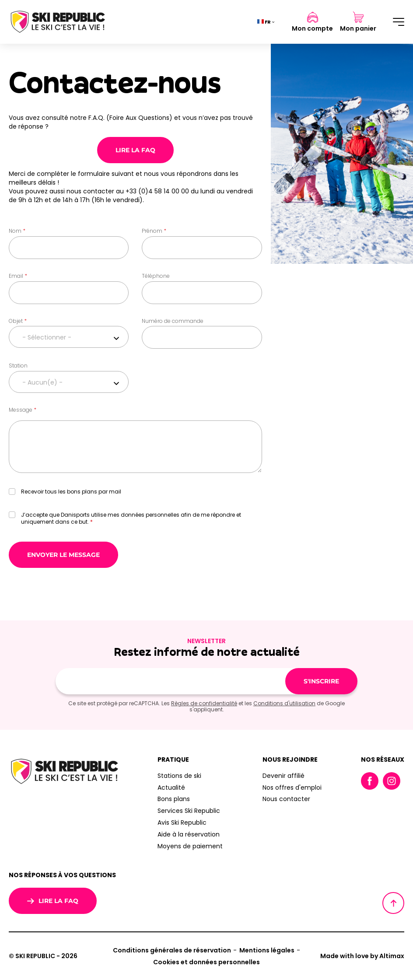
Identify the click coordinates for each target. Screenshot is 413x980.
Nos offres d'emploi (292, 787)
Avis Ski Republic (182, 822)
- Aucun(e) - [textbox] (42, 382)
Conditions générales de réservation (172, 950)
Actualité (171, 787)
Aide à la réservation (189, 834)
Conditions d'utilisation (284, 703)
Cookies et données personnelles (206, 962)
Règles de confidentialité (204, 703)
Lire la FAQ (135, 150)
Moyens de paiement (190, 846)
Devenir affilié (283, 776)
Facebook (370, 781)
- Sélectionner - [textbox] (47, 337)
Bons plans (174, 799)
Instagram (392, 781)
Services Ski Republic (189, 811)
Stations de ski (179, 776)
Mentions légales (267, 950)
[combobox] (69, 337)
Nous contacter (286, 799)
